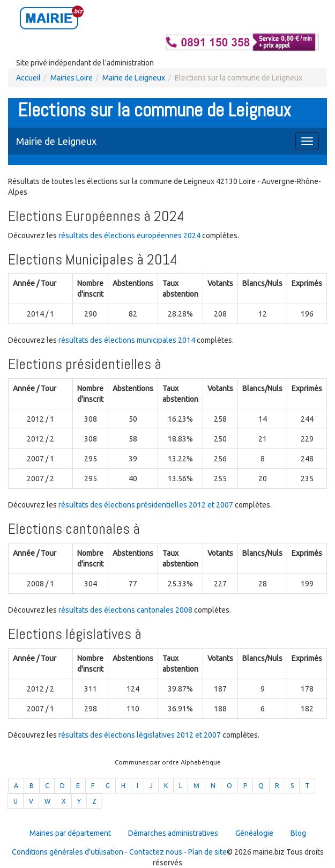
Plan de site (207, 852)
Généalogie (254, 833)
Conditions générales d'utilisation (68, 852)
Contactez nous (156, 852)
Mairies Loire (72, 78)
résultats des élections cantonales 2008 (125, 610)
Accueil (28, 78)
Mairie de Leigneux (134, 78)
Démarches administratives (173, 833)
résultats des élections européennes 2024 (129, 236)
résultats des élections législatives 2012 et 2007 (140, 735)
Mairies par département (70, 833)
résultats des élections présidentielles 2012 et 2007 (146, 505)
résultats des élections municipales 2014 (127, 340)
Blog (298, 833)
